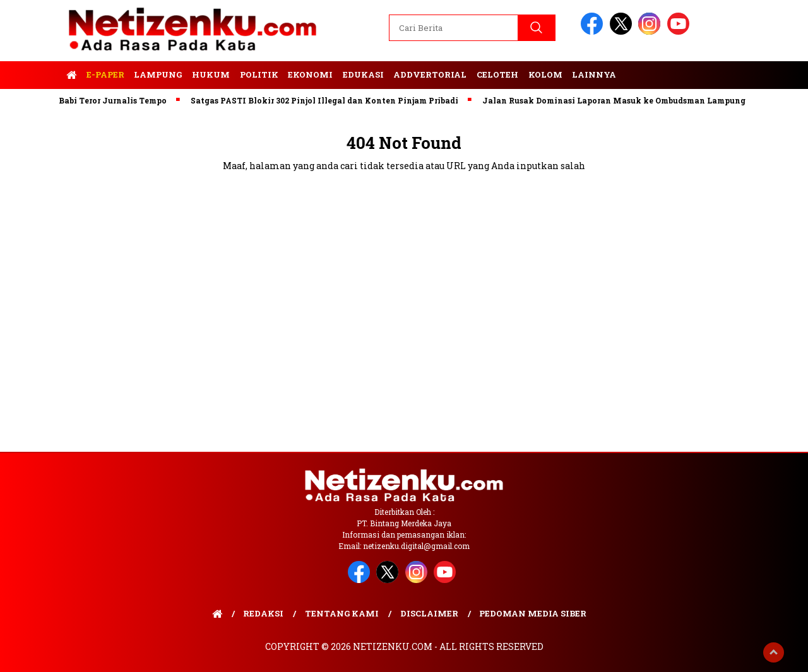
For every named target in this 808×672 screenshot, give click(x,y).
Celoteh (497, 74)
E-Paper (105, 74)
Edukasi (363, 74)
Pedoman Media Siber (533, 613)
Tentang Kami (342, 613)
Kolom (545, 74)
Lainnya (594, 74)
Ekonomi (310, 74)
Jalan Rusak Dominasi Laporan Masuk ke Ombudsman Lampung (618, 100)
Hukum (211, 74)
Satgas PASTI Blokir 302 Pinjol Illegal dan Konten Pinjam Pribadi (329, 100)
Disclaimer (429, 613)
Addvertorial (430, 74)
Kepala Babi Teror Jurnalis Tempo (102, 100)
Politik (259, 74)
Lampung (158, 74)
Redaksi (263, 613)
